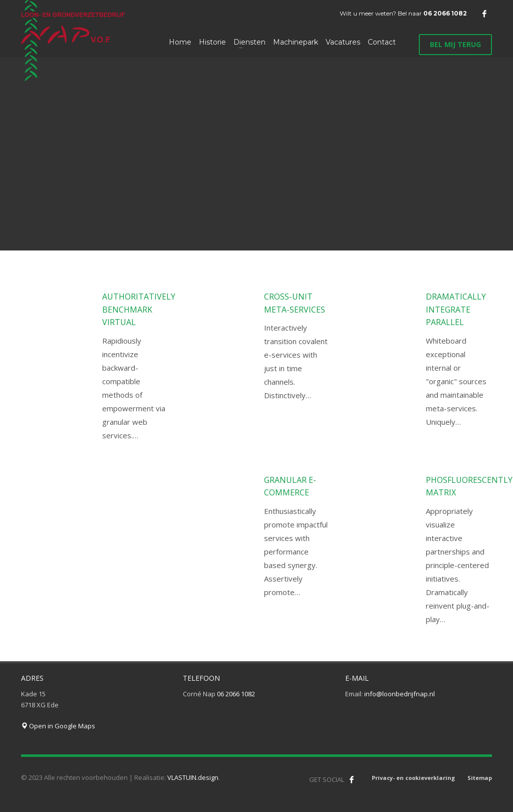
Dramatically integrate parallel (456, 309)
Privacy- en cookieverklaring (413, 778)
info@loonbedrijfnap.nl (400, 694)
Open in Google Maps (58, 726)
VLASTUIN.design (193, 777)
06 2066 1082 (445, 13)
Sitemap (480, 778)
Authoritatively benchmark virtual (139, 309)
